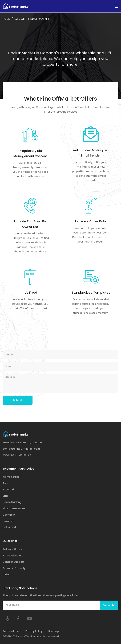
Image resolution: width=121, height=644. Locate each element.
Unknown (8, 521)
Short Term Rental (14, 508)
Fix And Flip (9, 489)
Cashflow (9, 515)
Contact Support (13, 562)
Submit (18, 400)
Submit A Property (14, 568)
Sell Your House (12, 549)
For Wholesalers (13, 556)
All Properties (11, 477)
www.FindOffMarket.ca (17, 455)
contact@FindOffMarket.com (21, 449)
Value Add (9, 527)
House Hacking (12, 502)
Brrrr (5, 496)
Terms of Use (11, 631)
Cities (6, 575)
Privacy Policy (34, 631)
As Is (6, 483)
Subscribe (109, 605)
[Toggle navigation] (117, 6)
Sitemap (54, 631)
